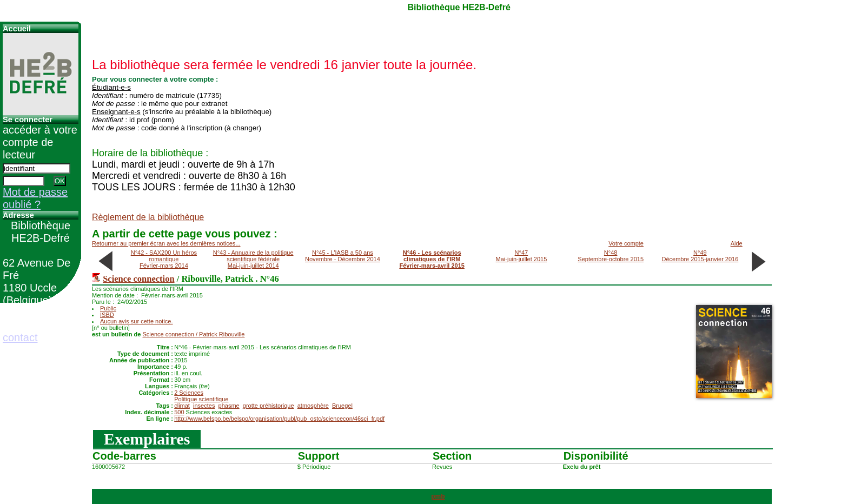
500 (179, 412)
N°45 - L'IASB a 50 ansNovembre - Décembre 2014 (343, 256)
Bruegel (342, 406)
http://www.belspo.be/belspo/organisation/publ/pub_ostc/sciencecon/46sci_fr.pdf (279, 419)
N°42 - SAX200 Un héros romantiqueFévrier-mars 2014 (164, 259)
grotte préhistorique (269, 406)
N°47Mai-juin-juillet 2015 (522, 256)
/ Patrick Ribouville (194, 334)
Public (108, 308)
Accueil (17, 29)
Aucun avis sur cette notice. (137, 321)
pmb (438, 496)
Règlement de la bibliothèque (148, 217)
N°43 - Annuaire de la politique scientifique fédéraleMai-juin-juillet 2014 (253, 259)
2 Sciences (189, 393)
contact (20, 337)
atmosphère (313, 406)
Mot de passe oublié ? (35, 198)
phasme (229, 406)
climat (182, 406)
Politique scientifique (201, 399)
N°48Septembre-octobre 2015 (611, 256)
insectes (204, 406)
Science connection (138, 279)
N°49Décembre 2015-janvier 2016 (700, 256)
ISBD (107, 315)
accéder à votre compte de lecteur (40, 142)
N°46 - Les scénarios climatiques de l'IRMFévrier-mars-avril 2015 (432, 259)
